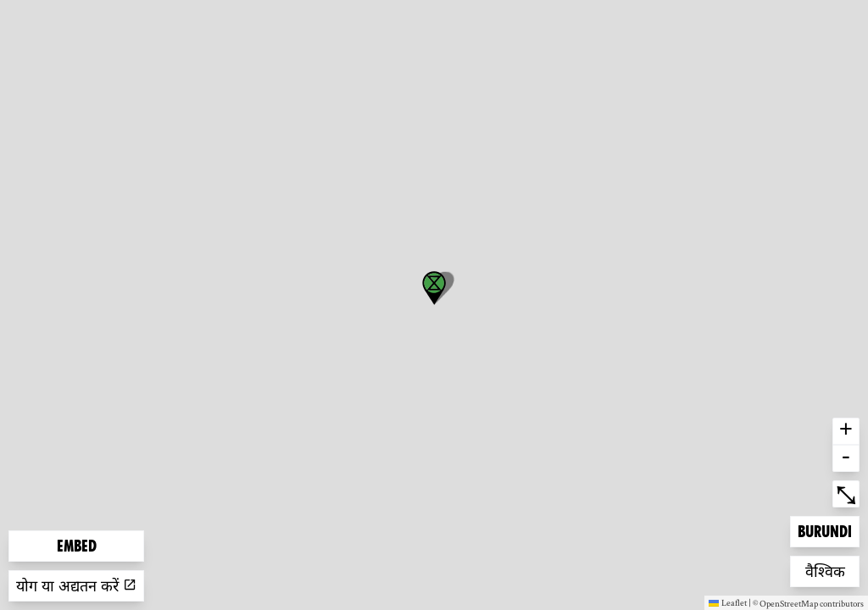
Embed (77, 546)
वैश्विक (832, 570)
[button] (434, 288)
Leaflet (728, 602)
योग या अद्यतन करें (76, 586)
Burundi (825, 530)
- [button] (846, 458)
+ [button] (846, 431)
